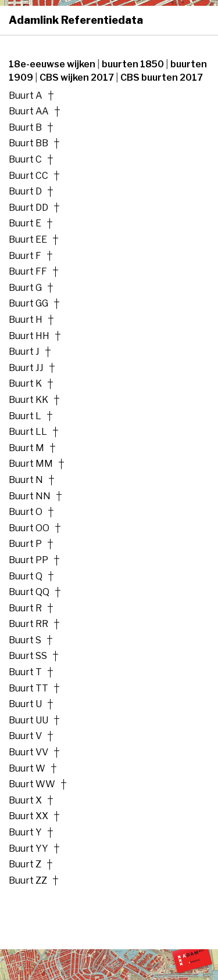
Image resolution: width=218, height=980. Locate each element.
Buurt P (25, 544)
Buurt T (25, 672)
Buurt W (27, 769)
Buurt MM (31, 464)
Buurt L (25, 416)
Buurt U (25, 704)
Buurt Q (26, 577)
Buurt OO (29, 528)
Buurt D (25, 192)
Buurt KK (28, 400)
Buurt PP (28, 560)
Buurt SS (28, 656)
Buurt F (25, 256)
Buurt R (25, 608)
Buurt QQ (29, 592)
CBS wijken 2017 (78, 78)
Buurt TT (28, 689)
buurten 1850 (134, 64)
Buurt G (25, 288)
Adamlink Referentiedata (76, 20)
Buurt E (25, 224)
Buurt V (25, 736)
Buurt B (25, 128)
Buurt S (25, 640)
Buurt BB (28, 143)
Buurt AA (29, 111)
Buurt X (25, 801)
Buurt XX (28, 816)
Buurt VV (28, 752)
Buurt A (26, 96)
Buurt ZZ (28, 881)
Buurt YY (28, 849)
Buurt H (26, 320)
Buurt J (24, 352)
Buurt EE (28, 240)
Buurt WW (32, 784)
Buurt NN (30, 496)
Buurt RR (28, 624)
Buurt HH (29, 336)
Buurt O (26, 512)
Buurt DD (28, 208)
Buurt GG (28, 304)
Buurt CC (28, 176)
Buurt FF (28, 272)
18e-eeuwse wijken (53, 64)
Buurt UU (28, 720)
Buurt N (26, 480)
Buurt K (25, 384)
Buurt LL (28, 432)
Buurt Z (25, 864)
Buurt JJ (26, 368)
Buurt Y (25, 833)
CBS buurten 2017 (162, 78)
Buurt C (25, 160)
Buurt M (26, 448)
